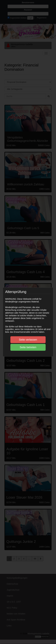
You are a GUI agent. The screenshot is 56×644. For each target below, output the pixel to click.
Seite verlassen (28, 340)
